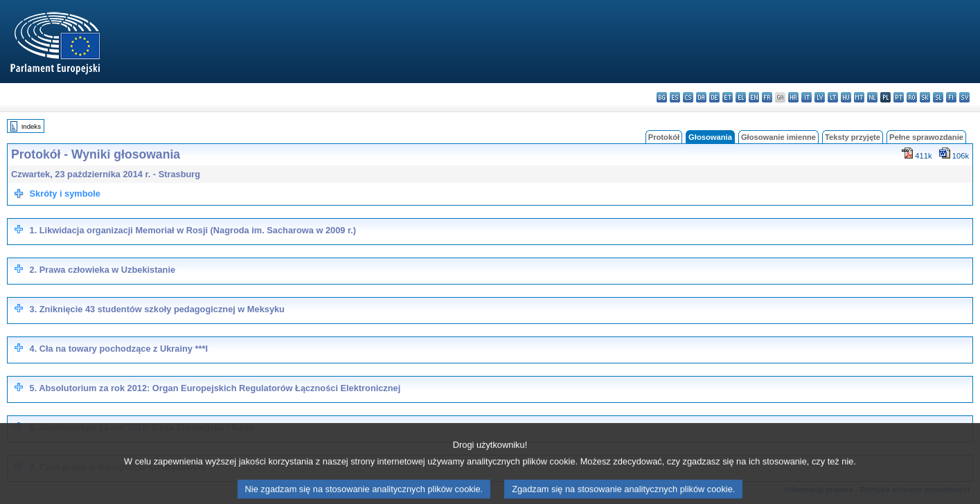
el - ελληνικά (741, 97)
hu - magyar (846, 97)
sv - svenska (964, 97)
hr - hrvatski (793, 97)
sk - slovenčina (925, 97)
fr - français (767, 97)
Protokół (664, 137)
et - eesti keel (728, 97)
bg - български (662, 97)
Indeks (31, 126)
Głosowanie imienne (778, 137)
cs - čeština (688, 97)
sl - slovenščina (938, 97)
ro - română (912, 97)
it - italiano (807, 97)
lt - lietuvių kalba (833, 97)
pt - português (899, 97)
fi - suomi (951, 97)
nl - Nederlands (872, 97)
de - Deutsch (714, 97)
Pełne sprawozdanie (926, 137)
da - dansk (701, 97)
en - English (754, 97)
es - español (675, 97)
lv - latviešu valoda (820, 97)
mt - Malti (859, 97)
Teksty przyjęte (853, 137)
